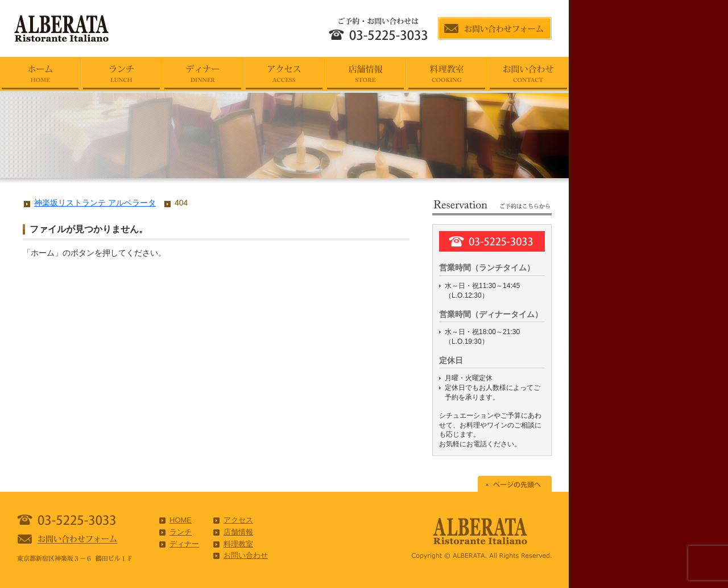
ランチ (181, 532)
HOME (181, 520)
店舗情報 (238, 532)
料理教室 (238, 544)
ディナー (184, 544)
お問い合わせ (246, 555)
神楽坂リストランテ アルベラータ (95, 203)
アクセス (238, 520)
